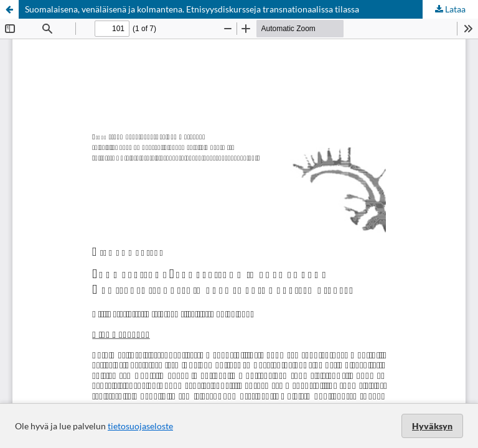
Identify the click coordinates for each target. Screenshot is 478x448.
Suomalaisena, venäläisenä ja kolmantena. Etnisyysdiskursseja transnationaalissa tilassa (192, 9)
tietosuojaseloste (140, 426)
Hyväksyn (432, 426)
